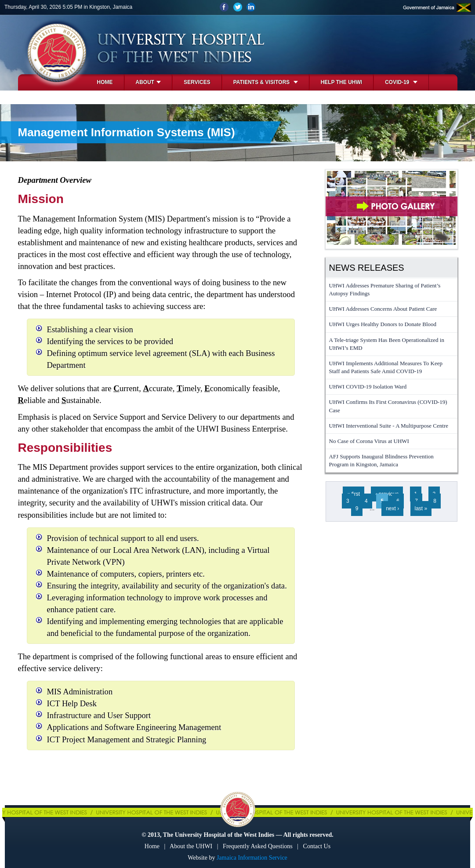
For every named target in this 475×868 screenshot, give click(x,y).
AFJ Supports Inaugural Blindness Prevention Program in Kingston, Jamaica (381, 460)
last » (421, 508)
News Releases (367, 268)
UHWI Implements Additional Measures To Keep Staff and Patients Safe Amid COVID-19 (386, 367)
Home (105, 82)
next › (392, 508)
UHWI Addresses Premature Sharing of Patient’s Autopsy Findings (385, 289)
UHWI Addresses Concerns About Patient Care (383, 309)
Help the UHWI (341, 82)
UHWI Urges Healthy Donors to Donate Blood (383, 324)
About (149, 82)
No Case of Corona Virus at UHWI (369, 441)
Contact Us (317, 846)
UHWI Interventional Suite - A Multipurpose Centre (389, 426)
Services (197, 82)
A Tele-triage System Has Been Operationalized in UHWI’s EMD (387, 344)
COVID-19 (401, 82)
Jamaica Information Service (252, 858)
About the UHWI (191, 846)
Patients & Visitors (266, 82)
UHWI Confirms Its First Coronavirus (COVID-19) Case (388, 406)
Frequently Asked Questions (258, 846)
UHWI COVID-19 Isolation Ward (368, 387)
